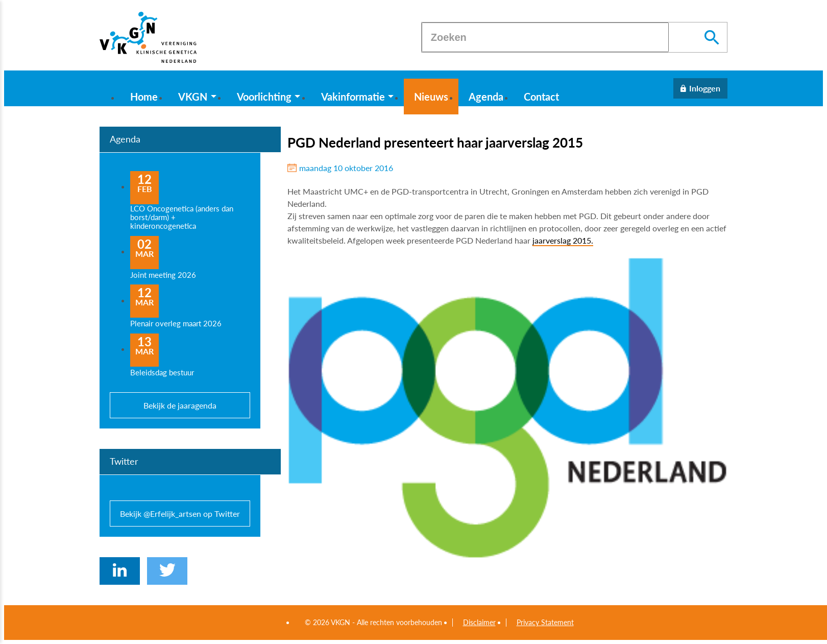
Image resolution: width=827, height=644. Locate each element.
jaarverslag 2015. (563, 240)
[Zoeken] (545, 37)
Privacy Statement (545, 623)
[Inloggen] (700, 88)
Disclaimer (479, 623)
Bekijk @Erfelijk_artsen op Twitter (180, 514)
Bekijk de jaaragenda (180, 405)
